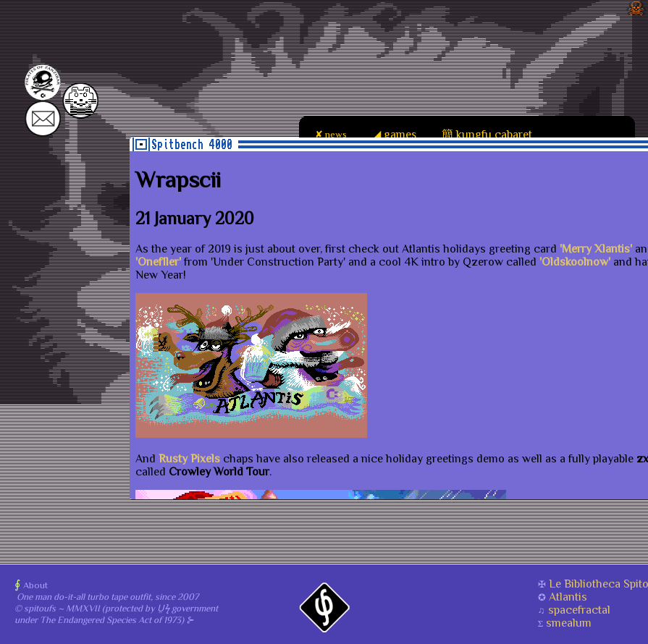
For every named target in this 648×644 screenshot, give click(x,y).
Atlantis (568, 597)
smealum (569, 623)
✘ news (331, 135)
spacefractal (579, 610)
